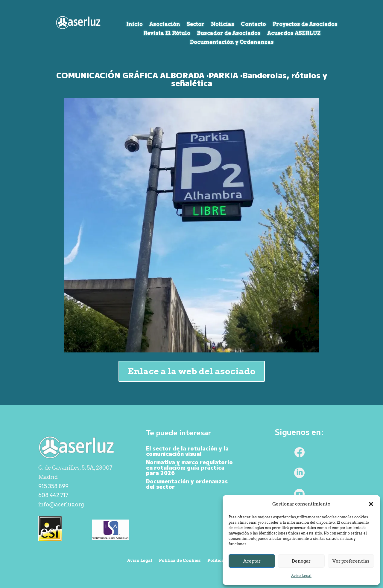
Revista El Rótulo (167, 34)
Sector (196, 25)
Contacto (253, 25)
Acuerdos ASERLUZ (294, 34)
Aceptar (252, 561)
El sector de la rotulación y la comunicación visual (187, 451)
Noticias (223, 25)
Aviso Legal (301, 576)
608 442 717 (53, 495)
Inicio (134, 25)
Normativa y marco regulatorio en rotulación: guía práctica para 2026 (189, 467)
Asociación (165, 25)
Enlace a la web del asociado (192, 371)
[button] (371, 504)
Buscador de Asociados (229, 34)
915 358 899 (53, 486)
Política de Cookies (180, 561)
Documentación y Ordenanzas (232, 43)
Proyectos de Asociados (305, 25)
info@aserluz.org (61, 504)
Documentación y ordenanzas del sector (187, 484)
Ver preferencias (351, 561)
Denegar (301, 561)
